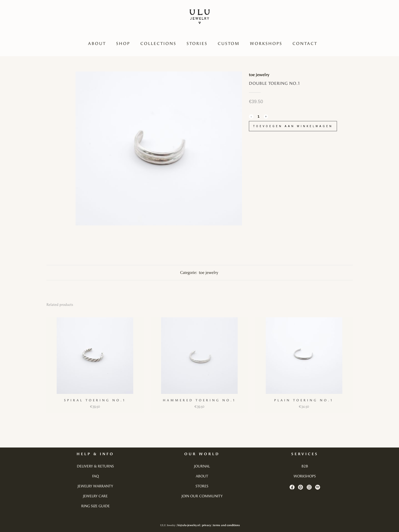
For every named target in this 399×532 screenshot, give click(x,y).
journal (202, 466)
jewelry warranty (95, 486)
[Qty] (258, 116)
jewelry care (95, 496)
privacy (207, 525)
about (202, 476)
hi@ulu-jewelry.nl (189, 525)
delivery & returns (95, 466)
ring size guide (95, 506)
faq (95, 476)
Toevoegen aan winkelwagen (295, 126)
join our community (202, 496)
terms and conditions (226, 525)
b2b (305, 466)
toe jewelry (259, 75)
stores (202, 486)
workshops (305, 476)
